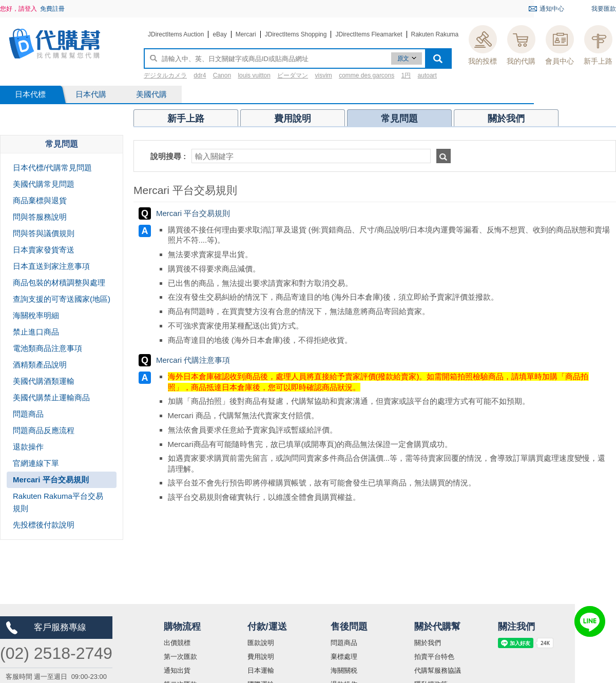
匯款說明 (261, 643)
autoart (427, 75)
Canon (222, 75)
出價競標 (177, 643)
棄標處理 (344, 657)
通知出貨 (177, 670)
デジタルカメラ (165, 75)
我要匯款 (604, 9)
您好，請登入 (18, 9)
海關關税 (344, 670)
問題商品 (344, 643)
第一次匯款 (180, 657)
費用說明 (261, 657)
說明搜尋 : (168, 156)
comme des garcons (367, 75)
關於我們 (428, 643)
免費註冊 (52, 9)
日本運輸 (261, 670)
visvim (324, 75)
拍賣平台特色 (434, 657)
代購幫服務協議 (438, 670)
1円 (406, 75)
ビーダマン (293, 75)
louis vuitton (254, 75)
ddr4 (200, 75)
